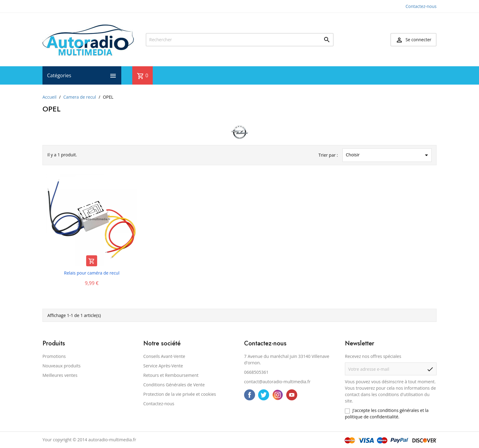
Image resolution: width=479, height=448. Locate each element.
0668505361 (256, 372)
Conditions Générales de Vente (174, 385)
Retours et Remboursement (171, 375)
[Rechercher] (240, 40)
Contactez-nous (421, 6)
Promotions (54, 356)
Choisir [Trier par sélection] (388, 155)
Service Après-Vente (163, 366)
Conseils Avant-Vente (164, 356)
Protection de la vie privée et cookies (180, 394)
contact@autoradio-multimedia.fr (277, 382)
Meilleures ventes (60, 375)
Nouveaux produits (62, 366)
